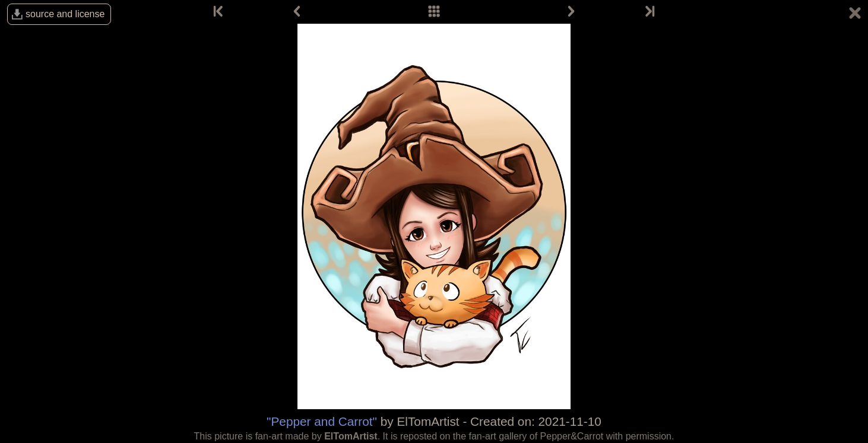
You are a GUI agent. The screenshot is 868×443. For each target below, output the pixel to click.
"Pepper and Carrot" (322, 421)
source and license (65, 14)
